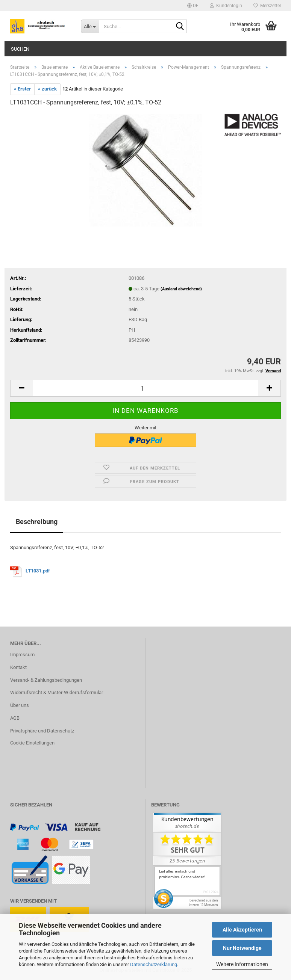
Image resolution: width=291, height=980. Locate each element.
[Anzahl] (145, 388)
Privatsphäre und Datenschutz (42, 731)
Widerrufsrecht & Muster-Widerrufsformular (57, 692)
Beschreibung (37, 522)
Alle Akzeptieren (242, 930)
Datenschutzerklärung (154, 964)
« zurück (47, 89)
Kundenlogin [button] (226, 6)
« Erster (22, 89)
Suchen (20, 49)
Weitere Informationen (242, 964)
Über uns (20, 705)
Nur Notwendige (242, 948)
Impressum (22, 655)
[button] (193, 6)
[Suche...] (90, 26)
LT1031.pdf (38, 571)
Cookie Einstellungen (32, 743)
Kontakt (18, 667)
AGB (15, 718)
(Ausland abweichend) (181, 289)
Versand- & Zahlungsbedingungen (46, 680)
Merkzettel (267, 6)
